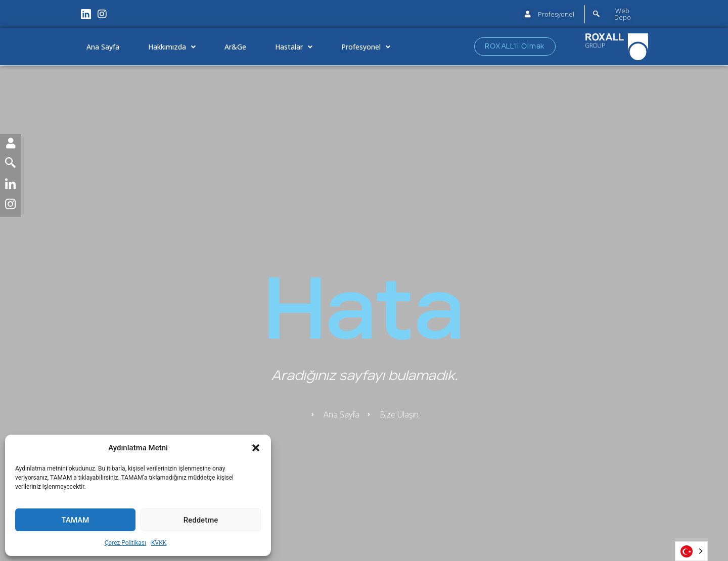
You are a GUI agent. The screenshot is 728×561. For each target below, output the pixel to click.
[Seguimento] (10, 165)
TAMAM (76, 520)
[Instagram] (10, 206)
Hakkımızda (172, 47)
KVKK (159, 543)
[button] (256, 448)
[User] (10, 144)
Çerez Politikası (125, 543)
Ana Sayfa (103, 47)
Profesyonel (366, 47)
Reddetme (201, 520)
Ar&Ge (235, 47)
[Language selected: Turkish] (691, 551)
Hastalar (294, 47)
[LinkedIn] (10, 186)
